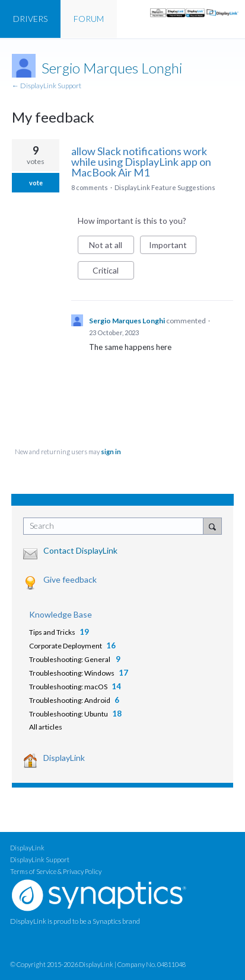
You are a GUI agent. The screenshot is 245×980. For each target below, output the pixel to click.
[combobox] (116, 526)
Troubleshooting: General (70, 659)
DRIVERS (30, 19)
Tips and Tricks (52, 632)
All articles (46, 727)
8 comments (90, 187)
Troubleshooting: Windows (72, 673)
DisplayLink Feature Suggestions (165, 187)
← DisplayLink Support (47, 86)
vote (36, 183)
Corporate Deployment (66, 646)
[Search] (212, 526)
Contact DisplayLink (80, 550)
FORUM (89, 19)
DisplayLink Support (40, 859)
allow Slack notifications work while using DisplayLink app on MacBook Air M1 (141, 162)
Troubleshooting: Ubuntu (69, 714)
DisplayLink (64, 758)
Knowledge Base (61, 614)
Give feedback (70, 579)
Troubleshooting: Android (70, 700)
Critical (113, 272)
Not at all (112, 247)
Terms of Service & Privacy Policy (56, 871)
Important (173, 247)
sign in (111, 452)
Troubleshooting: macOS (68, 687)
